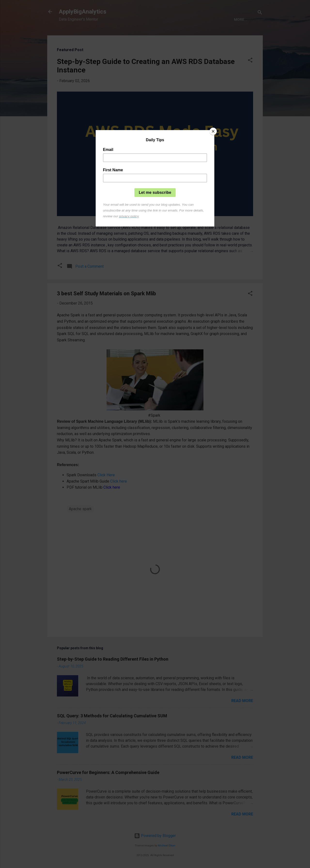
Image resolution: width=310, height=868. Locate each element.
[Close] (213, 131)
